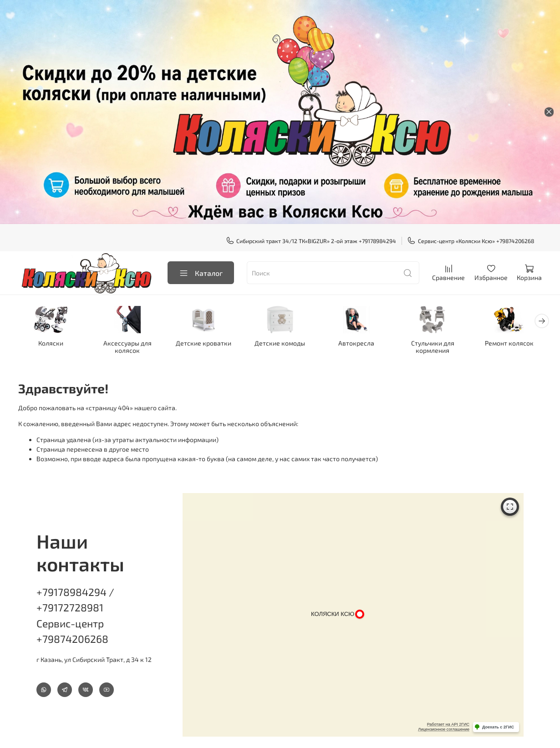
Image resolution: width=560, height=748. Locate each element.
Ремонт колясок (509, 343)
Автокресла (356, 343)
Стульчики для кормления (433, 347)
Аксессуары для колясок (127, 347)
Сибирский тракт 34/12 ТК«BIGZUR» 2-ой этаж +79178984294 (311, 241)
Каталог (201, 273)
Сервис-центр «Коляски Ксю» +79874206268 (471, 241)
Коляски (51, 343)
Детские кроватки (204, 343)
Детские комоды (280, 343)
